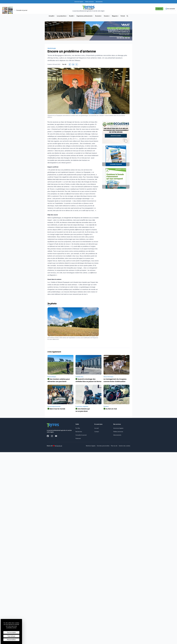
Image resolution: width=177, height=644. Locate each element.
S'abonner (159, 9)
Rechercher (79, 432)
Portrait (123, 16)
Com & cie (59, 446)
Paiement (78, 438)
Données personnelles (103, 446)
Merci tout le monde (56, 409)
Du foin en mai (110, 409)
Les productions (62, 16)
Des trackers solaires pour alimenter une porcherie (59, 380)
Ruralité (72, 16)
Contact (97, 432)
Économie (99, 16)
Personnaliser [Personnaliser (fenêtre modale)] (11, 640)
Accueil (96, 428)
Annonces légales (118, 428)
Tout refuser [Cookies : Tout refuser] (11, 636)
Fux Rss (78, 428)
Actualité (52, 16)
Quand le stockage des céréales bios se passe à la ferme (88, 380)
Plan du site (114, 446)
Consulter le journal (81, 435)
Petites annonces (118, 432)
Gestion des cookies (124, 446)
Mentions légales (91, 446)
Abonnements (117, 435)
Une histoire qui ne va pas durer (83, 410)
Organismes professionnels (85, 16)
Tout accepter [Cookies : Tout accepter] (11, 632)
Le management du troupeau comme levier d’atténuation (115, 380)
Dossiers (107, 16)
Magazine (115, 16)
